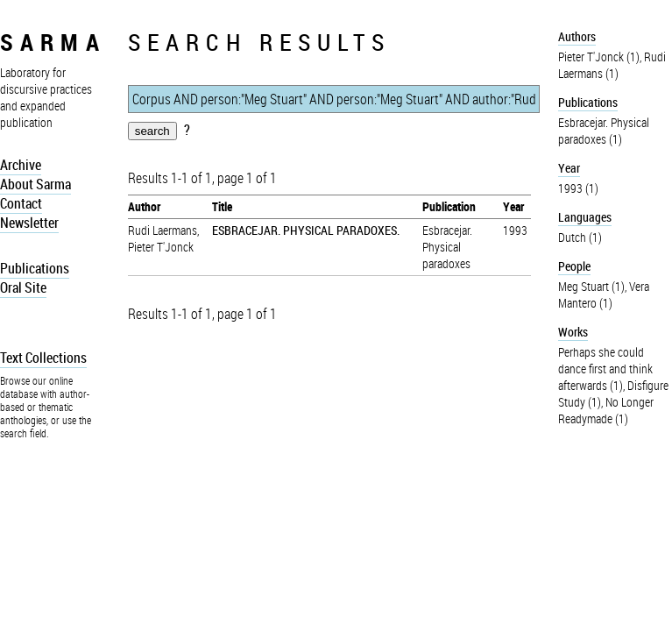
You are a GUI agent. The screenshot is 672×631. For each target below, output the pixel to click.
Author (144, 206)
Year (513, 206)
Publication (449, 206)
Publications (35, 268)
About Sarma (35, 184)
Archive (21, 165)
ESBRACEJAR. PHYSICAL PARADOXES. (306, 230)
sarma (53, 42)
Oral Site (23, 287)
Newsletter (29, 223)
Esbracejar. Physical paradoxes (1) (604, 131)
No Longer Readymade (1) (606, 410)
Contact (21, 203)
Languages (585, 217)
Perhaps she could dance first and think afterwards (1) (605, 369)
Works (573, 332)
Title (222, 206)
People (574, 266)
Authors (577, 36)
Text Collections (43, 358)
